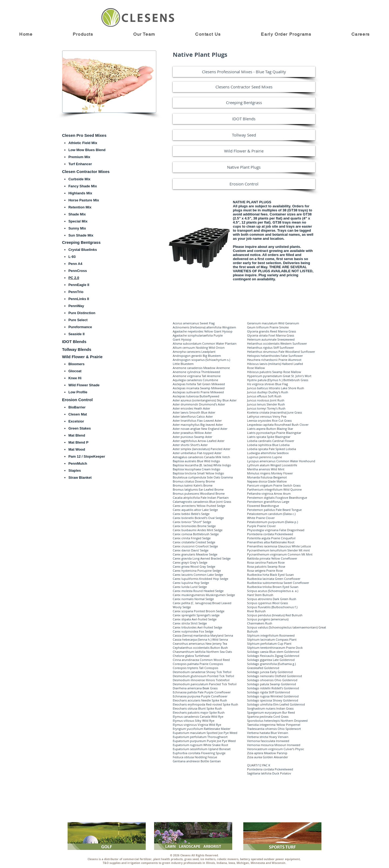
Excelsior (76, 421)
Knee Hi (75, 378)
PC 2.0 (74, 278)
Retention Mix (80, 207)
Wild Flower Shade (84, 385)
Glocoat (75, 371)
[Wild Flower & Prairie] (244, 151)
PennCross (78, 271)
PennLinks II (79, 299)
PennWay (76, 306)
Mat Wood (77, 449)
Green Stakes (80, 428)
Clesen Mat (78, 414)
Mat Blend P (78, 442)
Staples (75, 470)
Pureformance (80, 327)
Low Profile (78, 392)
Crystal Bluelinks (83, 250)
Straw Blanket (80, 478)
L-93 (72, 257)
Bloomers (77, 364)
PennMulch (78, 463)
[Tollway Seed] (244, 135)
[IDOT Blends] (244, 119)
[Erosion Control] (244, 184)
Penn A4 (75, 264)
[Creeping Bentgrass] (244, 103)
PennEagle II (79, 285)
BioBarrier (77, 407)
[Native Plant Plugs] (244, 167)
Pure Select (78, 320)
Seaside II (77, 334)
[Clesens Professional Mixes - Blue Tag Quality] (244, 72)
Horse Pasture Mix (84, 200)
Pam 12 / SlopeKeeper (87, 456)
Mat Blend (77, 435)
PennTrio (76, 292)
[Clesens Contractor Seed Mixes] (244, 87)
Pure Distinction (82, 313)
